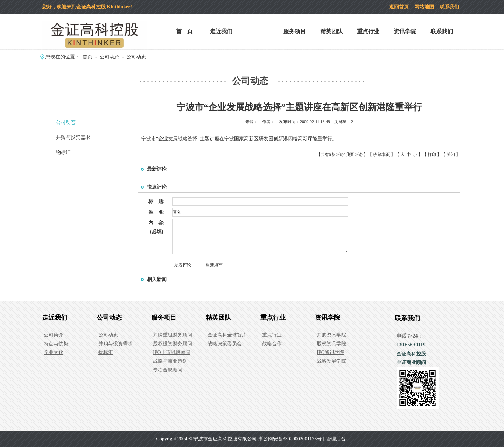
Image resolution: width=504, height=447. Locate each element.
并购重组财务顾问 (173, 335)
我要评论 (354, 155)
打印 (432, 155)
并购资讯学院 (331, 335)
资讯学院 (405, 31)
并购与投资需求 (73, 137)
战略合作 (272, 344)
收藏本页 (381, 155)
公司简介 (54, 335)
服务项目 (295, 31)
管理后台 (336, 439)
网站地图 (424, 7)
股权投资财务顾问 (173, 344)
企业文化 (54, 352)
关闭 (451, 155)
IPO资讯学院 (331, 352)
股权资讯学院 (331, 344)
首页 (87, 57)
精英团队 (331, 31)
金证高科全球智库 (227, 335)
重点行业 (368, 31)
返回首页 (399, 7)
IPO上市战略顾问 (172, 352)
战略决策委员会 (225, 344)
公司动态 (258, 31)
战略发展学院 (331, 361)
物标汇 (63, 152)
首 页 (184, 31)
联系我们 (449, 7)
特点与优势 (56, 344)
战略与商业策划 (170, 361)
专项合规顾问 (168, 370)
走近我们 (221, 31)
